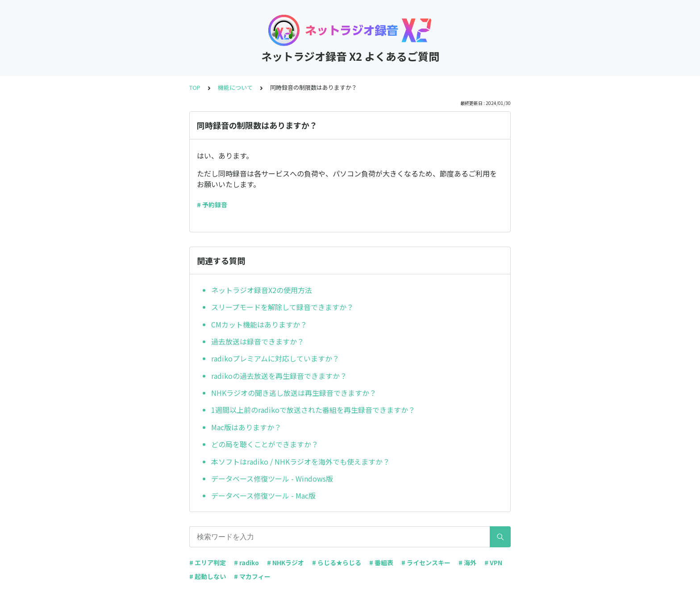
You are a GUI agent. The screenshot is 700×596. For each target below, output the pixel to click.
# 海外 (467, 562)
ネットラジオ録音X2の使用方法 (262, 290)
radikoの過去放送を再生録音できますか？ (279, 376)
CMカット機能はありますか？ (259, 324)
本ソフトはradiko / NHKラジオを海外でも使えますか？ (300, 462)
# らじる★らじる (337, 562)
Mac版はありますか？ (246, 427)
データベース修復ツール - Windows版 (272, 478)
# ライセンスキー (426, 562)
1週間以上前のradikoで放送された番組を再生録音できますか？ (313, 410)
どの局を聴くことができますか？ (265, 444)
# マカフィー (252, 576)
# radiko (246, 562)
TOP (195, 87)
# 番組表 (381, 562)
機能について (235, 87)
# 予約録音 (212, 205)
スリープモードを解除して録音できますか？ (282, 307)
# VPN (493, 562)
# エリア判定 (208, 562)
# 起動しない (208, 576)
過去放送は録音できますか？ (258, 341)
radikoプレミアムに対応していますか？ (275, 358)
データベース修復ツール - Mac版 (263, 495)
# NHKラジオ (285, 562)
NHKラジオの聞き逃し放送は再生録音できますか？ (294, 393)
